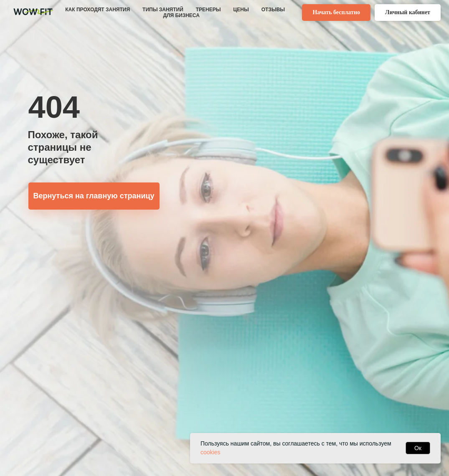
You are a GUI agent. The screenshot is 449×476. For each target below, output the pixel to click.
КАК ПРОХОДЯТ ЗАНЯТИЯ (98, 10)
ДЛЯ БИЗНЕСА (181, 15)
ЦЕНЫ (241, 10)
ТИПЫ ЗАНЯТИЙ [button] (163, 10)
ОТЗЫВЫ (273, 10)
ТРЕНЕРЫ (208, 10)
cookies (210, 452)
